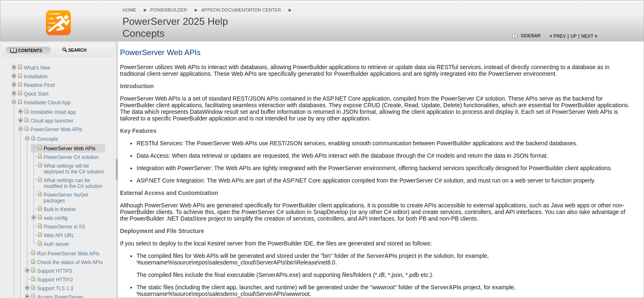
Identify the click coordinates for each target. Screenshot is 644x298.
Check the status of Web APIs (70, 262)
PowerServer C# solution (71, 157)
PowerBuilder (169, 10)
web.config (56, 218)
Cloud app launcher (52, 121)
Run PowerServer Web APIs (68, 254)
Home (129, 10)
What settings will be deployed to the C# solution (74, 169)
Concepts (48, 139)
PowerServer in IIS (65, 227)
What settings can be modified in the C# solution (73, 183)
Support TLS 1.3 (55, 288)
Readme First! (40, 85)
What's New (37, 68)
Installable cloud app (53, 112)
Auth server (56, 244)
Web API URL (59, 236)
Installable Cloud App (47, 103)
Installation (36, 77)
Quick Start (36, 94)
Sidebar (531, 36)
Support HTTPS (55, 271)
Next (587, 36)
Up (573, 36)
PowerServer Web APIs (56, 130)
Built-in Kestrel (60, 209)
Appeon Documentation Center (241, 10)
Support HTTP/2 (55, 280)
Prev (560, 36)
